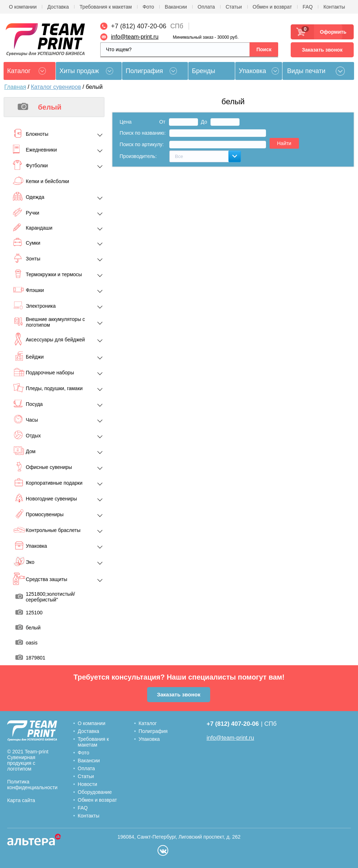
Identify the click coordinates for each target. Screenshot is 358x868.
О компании (23, 7)
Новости (87, 784)
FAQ (308, 7)
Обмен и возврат (272, 7)
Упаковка (252, 71)
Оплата (206, 7)
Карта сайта (21, 800)
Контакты (334, 7)
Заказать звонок (322, 50)
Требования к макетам (106, 7)
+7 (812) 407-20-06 (139, 26)
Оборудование (95, 792)
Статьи (234, 7)
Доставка (58, 7)
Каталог (148, 723)
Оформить (331, 32)
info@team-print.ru (135, 37)
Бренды (204, 71)
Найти (284, 143)
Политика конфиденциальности (32, 785)
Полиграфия (144, 71)
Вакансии (176, 7)
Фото (148, 7)
